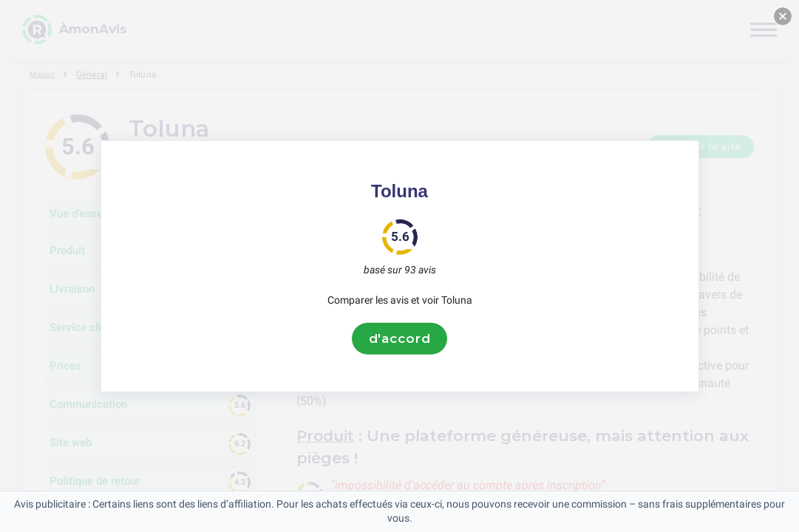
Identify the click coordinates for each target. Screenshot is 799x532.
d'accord (400, 338)
